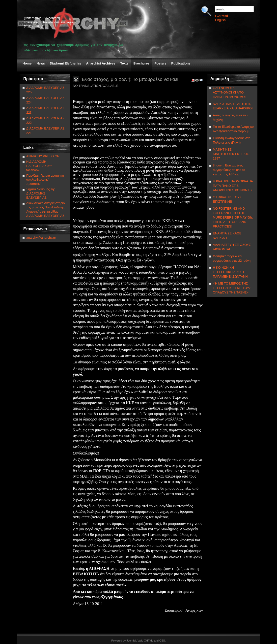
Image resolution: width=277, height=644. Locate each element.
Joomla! (131, 641)
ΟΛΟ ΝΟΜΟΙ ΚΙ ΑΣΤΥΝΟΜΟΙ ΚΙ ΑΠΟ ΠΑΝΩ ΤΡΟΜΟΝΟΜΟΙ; (230, 92)
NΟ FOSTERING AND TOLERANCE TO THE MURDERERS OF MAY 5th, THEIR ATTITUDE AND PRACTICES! (233, 217)
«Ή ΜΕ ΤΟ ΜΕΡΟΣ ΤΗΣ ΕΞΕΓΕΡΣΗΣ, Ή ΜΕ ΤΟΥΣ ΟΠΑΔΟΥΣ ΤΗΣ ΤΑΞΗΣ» (232, 288)
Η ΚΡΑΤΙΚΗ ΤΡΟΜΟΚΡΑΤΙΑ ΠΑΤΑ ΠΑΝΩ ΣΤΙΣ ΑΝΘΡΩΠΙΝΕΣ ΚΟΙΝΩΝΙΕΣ (233, 186)
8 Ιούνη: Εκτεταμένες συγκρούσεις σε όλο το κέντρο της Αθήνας (229, 170)
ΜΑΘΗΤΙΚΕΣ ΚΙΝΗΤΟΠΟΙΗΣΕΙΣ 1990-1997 (231, 154)
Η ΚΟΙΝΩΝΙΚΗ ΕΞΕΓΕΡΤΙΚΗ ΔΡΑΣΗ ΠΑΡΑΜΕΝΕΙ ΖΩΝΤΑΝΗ (230, 272)
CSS (162, 641)
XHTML (149, 641)
